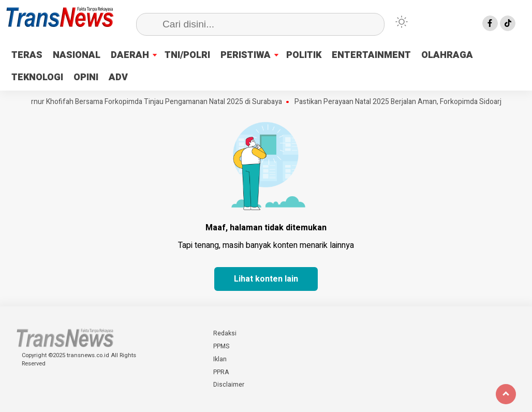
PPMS (221, 346)
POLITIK (304, 55)
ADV (118, 77)
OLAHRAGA (447, 55)
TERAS (27, 55)
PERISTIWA (246, 55)
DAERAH (130, 55)
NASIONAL (77, 55)
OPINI (86, 77)
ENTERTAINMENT (371, 55)
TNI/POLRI (187, 55)
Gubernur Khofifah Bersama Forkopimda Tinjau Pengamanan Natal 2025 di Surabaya (151, 102)
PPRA (221, 372)
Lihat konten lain (266, 279)
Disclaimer (229, 385)
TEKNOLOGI (37, 77)
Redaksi (225, 333)
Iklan (220, 359)
